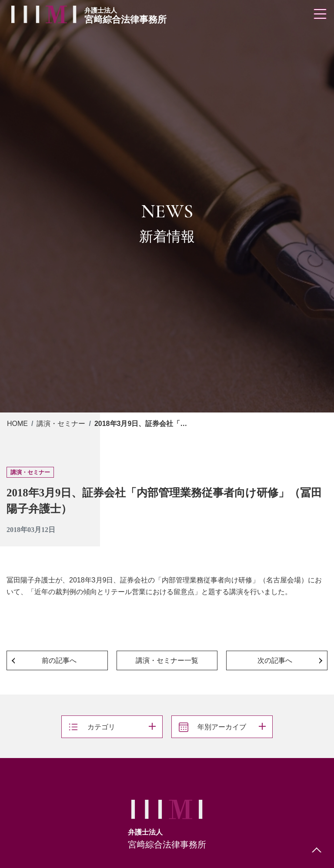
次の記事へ (275, 660)
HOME (17, 424)
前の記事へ (59, 660)
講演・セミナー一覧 (167, 660)
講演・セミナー (61, 424)
